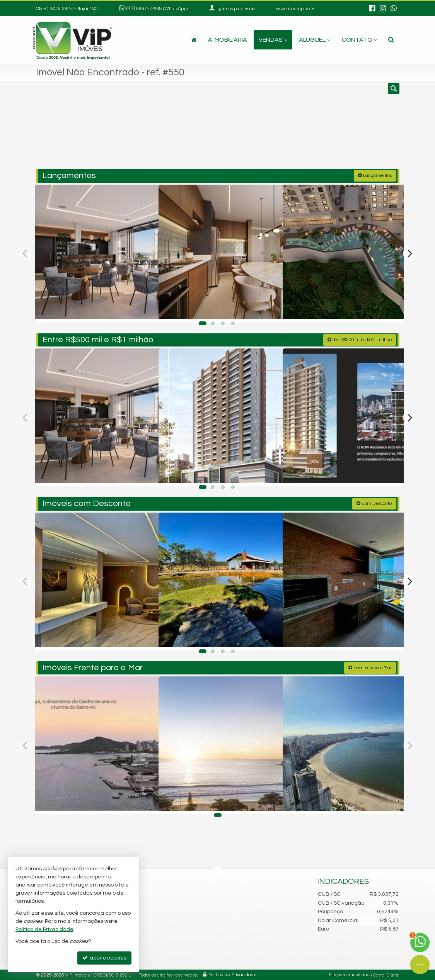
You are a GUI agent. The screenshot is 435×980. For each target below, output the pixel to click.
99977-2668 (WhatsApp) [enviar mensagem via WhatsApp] (162, 9)
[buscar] (323, 129)
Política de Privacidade (233, 974)
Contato (359, 40)
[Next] (409, 253)
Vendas (273, 40)
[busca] (391, 40)
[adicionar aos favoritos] (144, 309)
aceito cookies (104, 958)
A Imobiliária (228, 40)
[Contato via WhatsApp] (420, 943)
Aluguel (315, 40)
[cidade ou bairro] (275, 129)
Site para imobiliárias (350, 974)
